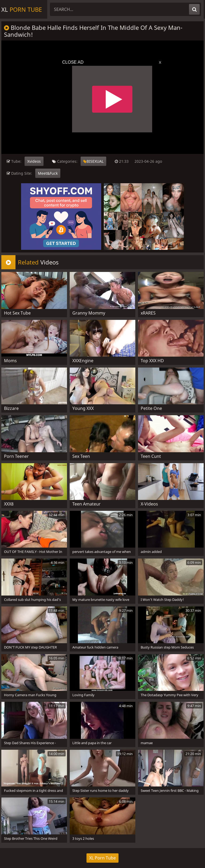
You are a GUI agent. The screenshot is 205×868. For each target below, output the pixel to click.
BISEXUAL (93, 161)
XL (22, 9)
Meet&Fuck (48, 173)
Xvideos (34, 161)
